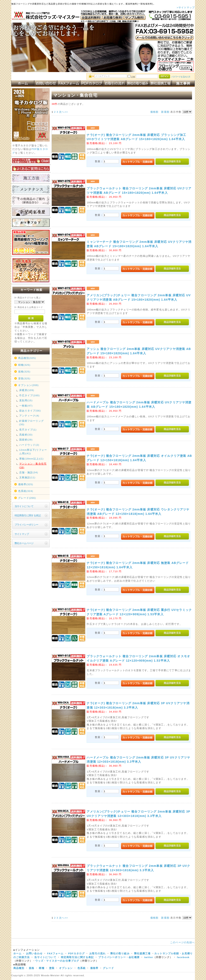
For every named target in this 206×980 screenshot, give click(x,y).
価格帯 (94, 968)
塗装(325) (24, 378)
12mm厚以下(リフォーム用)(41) (33, 452)
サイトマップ (22, 534)
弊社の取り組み (120, 953)
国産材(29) (26, 440)
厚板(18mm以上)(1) (31, 459)
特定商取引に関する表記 (28, 515)
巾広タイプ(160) (30, 395)
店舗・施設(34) (29, 472)
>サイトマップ (186, 7)
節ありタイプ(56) (30, 411)
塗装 (52, 968)
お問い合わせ (34, 953)
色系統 (82, 968)
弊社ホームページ (24, 543)
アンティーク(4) (29, 416)
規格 (32, 968)
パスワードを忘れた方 (181, 77)
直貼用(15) (26, 400)
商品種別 (19, 968)
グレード (108, 968)
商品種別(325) (27, 358)
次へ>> (63, 112)
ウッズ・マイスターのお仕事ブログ (57, 961)
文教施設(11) (27, 477)
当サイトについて (24, 506)
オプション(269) (28, 385)
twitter (149, 957)
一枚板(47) (26, 406)
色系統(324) (26, 491)
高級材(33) (26, 435)
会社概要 (134, 957)
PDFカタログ (76, 953)
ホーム (17, 953)
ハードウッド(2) (29, 445)
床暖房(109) (27, 390)
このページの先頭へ (182, 942)
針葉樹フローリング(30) (32, 423)
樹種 (42, 968)
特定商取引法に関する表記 (77, 957)
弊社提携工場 (142, 953)
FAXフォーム (55, 953)
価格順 (154, 112)
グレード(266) (27, 498)
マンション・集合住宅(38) (33, 465)
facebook (183, 957)
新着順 (165, 112)
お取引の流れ (98, 953)
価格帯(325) (26, 484)
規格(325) (24, 372)
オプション (66, 968)
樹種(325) (24, 365)
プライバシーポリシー (27, 525)
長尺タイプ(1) (28, 430)
